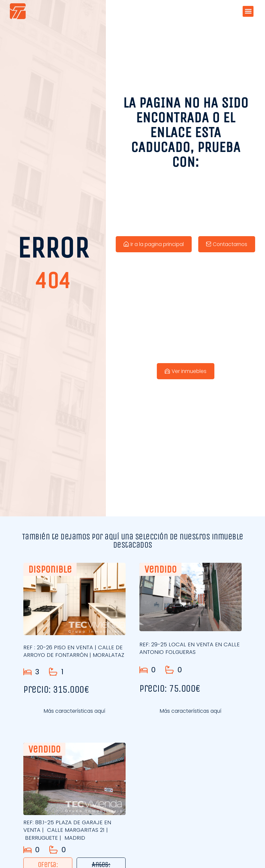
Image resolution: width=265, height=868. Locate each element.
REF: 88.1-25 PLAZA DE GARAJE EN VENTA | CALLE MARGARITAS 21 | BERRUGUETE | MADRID (68, 830)
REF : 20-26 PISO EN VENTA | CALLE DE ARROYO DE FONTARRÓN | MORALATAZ (74, 653)
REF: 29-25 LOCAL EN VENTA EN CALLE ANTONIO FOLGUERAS (190, 648)
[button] (248, 11)
